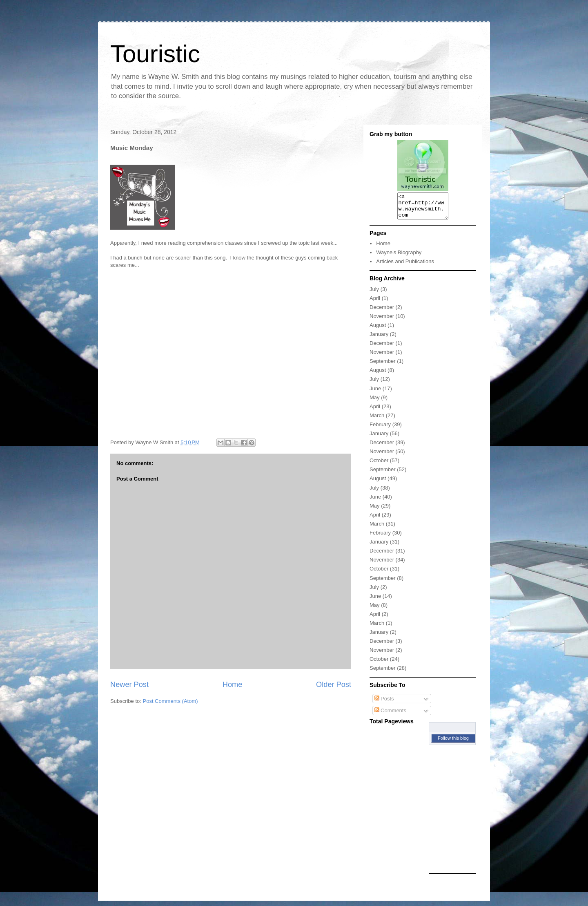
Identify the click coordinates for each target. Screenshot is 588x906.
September (383, 366)
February (380, 429)
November (382, 321)
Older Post (334, 685)
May (375, 402)
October (379, 465)
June (375, 393)
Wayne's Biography (399, 257)
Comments (390, 715)
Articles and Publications (405, 266)
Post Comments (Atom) (170, 701)
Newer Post (129, 685)
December (382, 312)
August (378, 330)
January (379, 339)
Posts (384, 704)
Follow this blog (453, 743)
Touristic (155, 54)
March (377, 420)
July (374, 294)
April (375, 303)
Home (233, 685)
